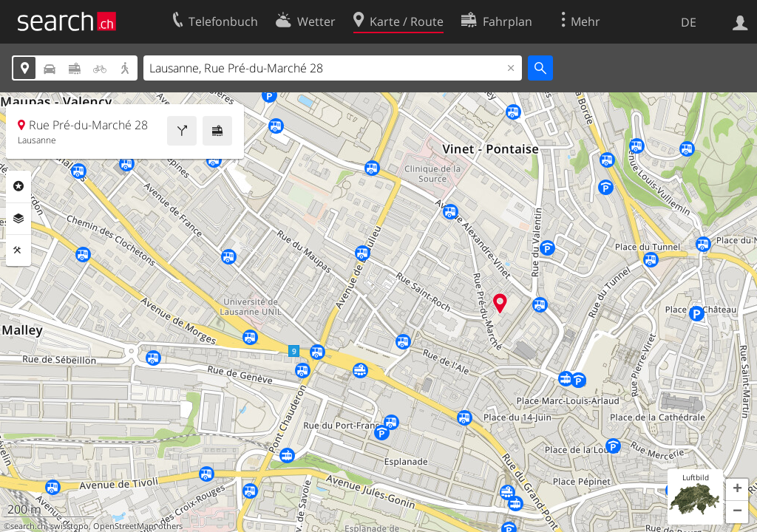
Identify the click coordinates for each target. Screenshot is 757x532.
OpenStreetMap (123, 526)
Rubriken (18, 186)
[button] (737, 490)
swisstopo (69, 526)
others (170, 526)
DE (689, 22)
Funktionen (18, 250)
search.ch (28, 526)
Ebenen (18, 219)
